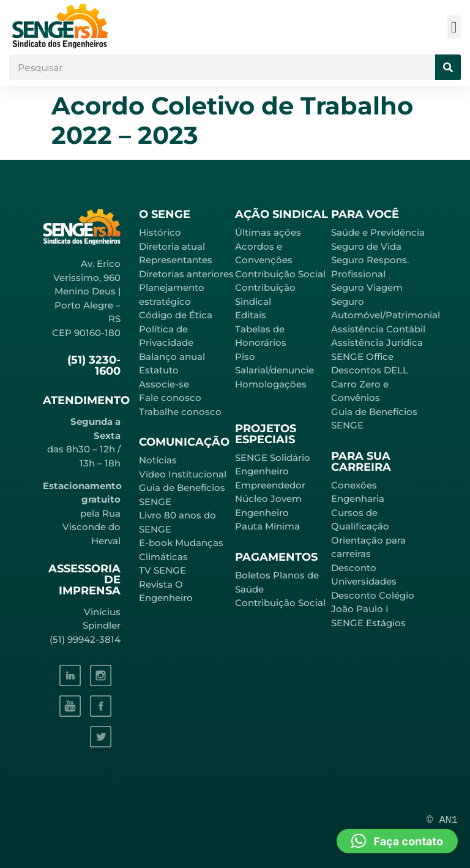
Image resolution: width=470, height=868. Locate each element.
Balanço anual (172, 357)
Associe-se (164, 384)
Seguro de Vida (366, 246)
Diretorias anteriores (186, 274)
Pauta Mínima (267, 526)
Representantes (176, 260)
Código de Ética (176, 315)
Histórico (160, 232)
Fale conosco (170, 398)
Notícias (158, 460)
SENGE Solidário (273, 458)
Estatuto (159, 370)
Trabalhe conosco (180, 412)
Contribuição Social (280, 274)
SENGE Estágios (368, 623)
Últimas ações (268, 232)
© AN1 (442, 820)
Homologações (271, 384)
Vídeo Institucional (183, 474)
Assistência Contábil (378, 329)
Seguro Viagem (367, 287)
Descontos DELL (370, 370)
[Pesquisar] (448, 67)
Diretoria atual (172, 246)
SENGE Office (362, 357)
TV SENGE (162, 570)
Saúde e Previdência (378, 232)
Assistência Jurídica (377, 342)
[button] (454, 27)
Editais (251, 315)
